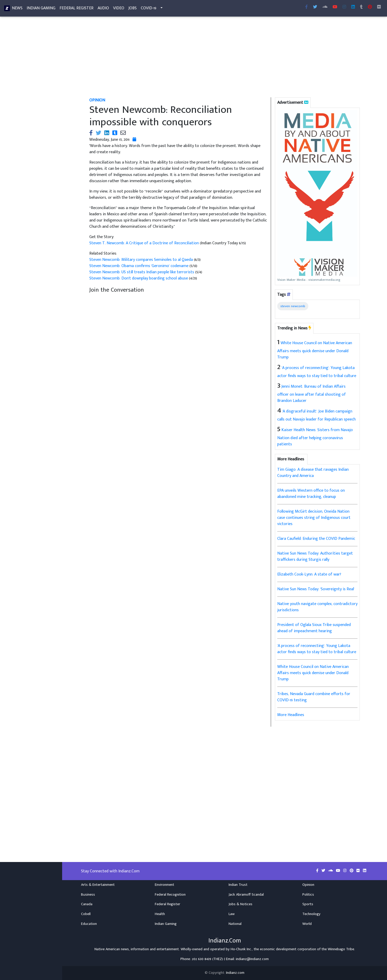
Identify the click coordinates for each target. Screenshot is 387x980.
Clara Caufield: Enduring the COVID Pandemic (316, 539)
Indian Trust (238, 885)
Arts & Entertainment (98, 885)
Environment (165, 885)
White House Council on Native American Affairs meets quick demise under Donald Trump (315, 350)
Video (119, 9)
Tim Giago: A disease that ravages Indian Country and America (313, 473)
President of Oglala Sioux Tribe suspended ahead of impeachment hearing (314, 628)
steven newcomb (293, 306)
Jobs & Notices (240, 904)
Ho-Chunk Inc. (241, 949)
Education (89, 924)
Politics (308, 895)
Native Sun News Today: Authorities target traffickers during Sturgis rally (315, 557)
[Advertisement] (225, 59)
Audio (103, 9)
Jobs (133, 9)
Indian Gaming (41, 9)
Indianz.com (235, 973)
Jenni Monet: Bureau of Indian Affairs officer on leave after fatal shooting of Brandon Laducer (312, 394)
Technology (311, 914)
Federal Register (76, 9)
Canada (87, 904)
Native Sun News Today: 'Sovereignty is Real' (316, 589)
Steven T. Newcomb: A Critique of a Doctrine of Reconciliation (145, 243)
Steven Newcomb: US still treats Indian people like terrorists (142, 272)
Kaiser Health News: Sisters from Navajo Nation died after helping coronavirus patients (315, 437)
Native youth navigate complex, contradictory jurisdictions (317, 607)
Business (88, 895)
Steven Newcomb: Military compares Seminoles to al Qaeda (142, 260)
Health (160, 914)
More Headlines (291, 715)
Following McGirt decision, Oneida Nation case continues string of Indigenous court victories (314, 518)
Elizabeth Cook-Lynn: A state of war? (309, 574)
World (307, 924)
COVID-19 (149, 9)
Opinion (308, 885)
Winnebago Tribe (341, 949)
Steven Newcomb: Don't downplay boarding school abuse (139, 278)
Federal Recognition (170, 895)
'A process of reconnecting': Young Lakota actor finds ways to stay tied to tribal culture (317, 649)
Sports (308, 904)
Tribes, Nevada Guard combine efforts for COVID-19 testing (314, 697)
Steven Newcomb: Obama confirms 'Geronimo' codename (139, 266)
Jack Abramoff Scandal (246, 895)
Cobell (86, 914)
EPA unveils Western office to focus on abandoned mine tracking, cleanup (311, 494)
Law (232, 914)
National (235, 924)
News (17, 9)
